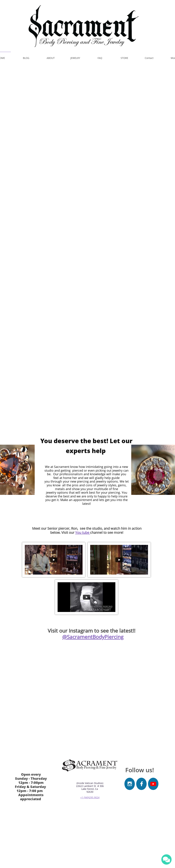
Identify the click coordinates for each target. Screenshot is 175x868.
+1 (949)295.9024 (90, 797)
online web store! (116, 271)
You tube (83, 532)
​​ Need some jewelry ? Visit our (72, 271)
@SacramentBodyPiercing (93, 637)
